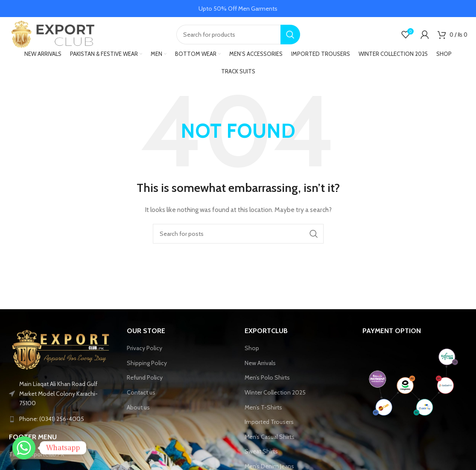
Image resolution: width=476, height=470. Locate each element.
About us (138, 411)
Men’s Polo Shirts (267, 381)
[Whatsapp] (24, 448)
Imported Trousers (269, 425)
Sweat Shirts (261, 455)
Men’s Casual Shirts (270, 440)
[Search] (238, 36)
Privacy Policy (145, 351)
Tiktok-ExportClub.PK (37, 458)
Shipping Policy (147, 366)
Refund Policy (145, 381)
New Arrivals (260, 366)
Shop (252, 351)
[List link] (61, 423)
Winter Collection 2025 (275, 396)
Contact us (141, 396)
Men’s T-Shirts (263, 411)
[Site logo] (52, 35)
